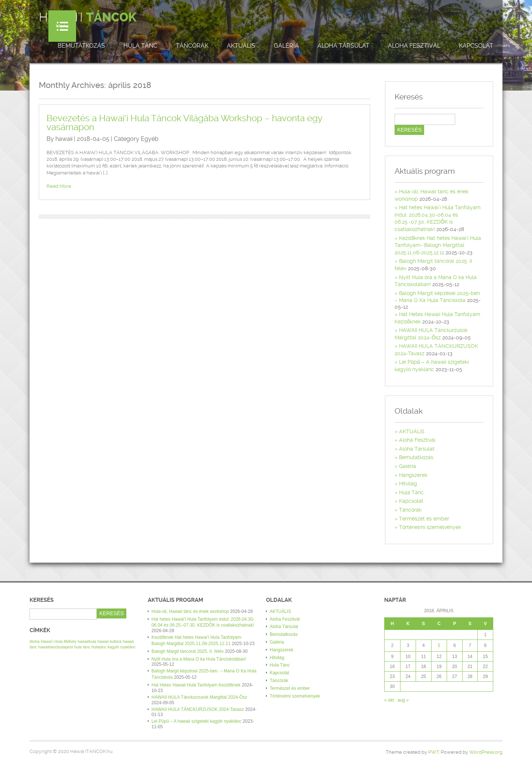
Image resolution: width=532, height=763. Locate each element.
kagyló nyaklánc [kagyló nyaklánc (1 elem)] (122, 647)
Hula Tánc (140, 46)
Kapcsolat (476, 46)
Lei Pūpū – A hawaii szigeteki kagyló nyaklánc (197, 721)
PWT (434, 752)
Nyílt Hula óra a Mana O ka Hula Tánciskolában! (199, 659)
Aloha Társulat (343, 46)
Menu (62, 26)
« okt (389, 700)
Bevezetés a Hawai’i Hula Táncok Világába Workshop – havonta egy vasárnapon (184, 123)
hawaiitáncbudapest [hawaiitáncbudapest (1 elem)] (56, 647)
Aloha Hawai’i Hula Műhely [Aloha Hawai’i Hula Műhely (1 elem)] (53, 641)
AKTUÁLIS (241, 46)
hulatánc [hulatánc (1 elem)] (99, 647)
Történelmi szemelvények (430, 527)
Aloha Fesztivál (414, 46)
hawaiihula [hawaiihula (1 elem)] (87, 641)
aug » (403, 700)
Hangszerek (413, 475)
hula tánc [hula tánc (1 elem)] (82, 647)
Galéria (286, 46)
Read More (59, 186)
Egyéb (150, 139)
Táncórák (192, 46)
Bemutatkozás (81, 46)
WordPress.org (486, 752)
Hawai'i (88, 17)
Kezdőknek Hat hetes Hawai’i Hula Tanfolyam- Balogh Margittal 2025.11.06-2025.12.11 (438, 245)
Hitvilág (408, 484)
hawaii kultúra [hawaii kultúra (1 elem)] (110, 641)
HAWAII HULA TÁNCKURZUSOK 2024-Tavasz (198, 709)
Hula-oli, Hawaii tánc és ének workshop (190, 611)
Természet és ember (424, 519)
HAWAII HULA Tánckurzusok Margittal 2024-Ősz (199, 697)
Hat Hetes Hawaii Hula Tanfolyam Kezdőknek (196, 685)
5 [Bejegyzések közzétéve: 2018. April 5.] (439, 645)
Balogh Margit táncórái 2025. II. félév (187, 651)
